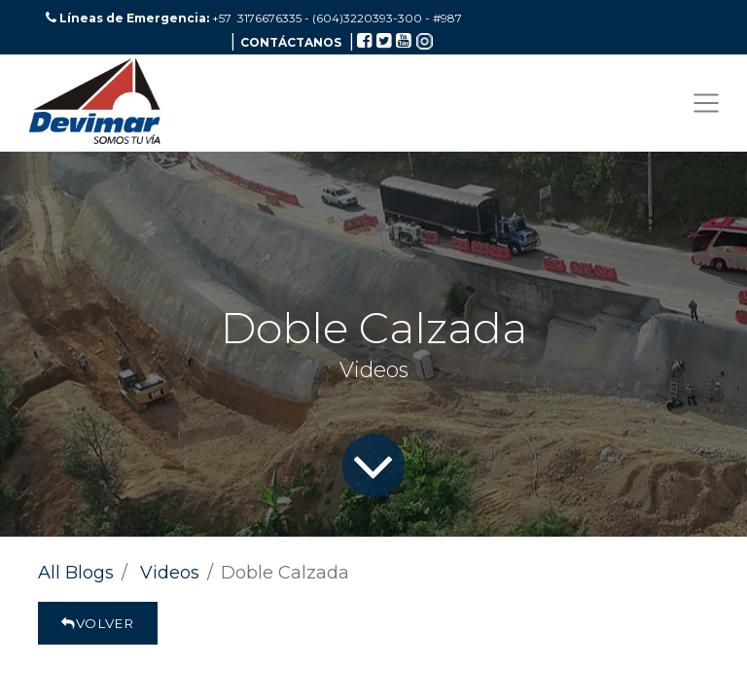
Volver (98, 623)
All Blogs (76, 573)
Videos (170, 573)
